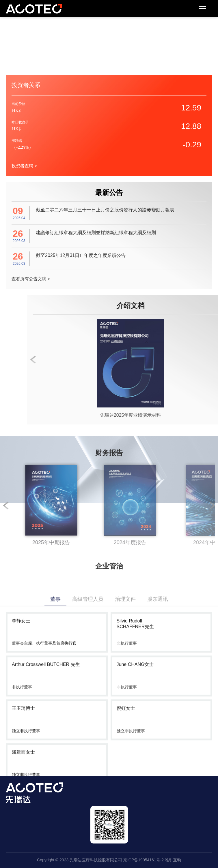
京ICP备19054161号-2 (144, 860)
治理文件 (125, 679)
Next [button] (212, 506)
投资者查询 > (24, 166)
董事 (55, 679)
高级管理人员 (88, 679)
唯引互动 (173, 860)
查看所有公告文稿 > (31, 279)
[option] (91, 506)
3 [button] (150, 506)
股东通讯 (158, 679)
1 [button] (9, 506)
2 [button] (79, 506)
